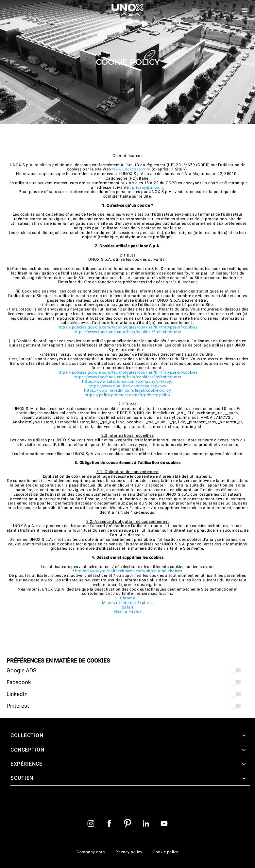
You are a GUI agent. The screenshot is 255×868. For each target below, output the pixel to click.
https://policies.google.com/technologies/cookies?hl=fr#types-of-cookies (128, 327)
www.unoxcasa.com (131, 169)
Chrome (127, 598)
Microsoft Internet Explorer (127, 603)
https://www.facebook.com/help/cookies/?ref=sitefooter (127, 332)
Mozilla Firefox (128, 611)
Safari (128, 607)
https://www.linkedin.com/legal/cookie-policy (127, 390)
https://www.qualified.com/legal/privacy (127, 386)
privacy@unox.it (148, 187)
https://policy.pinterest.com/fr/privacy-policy (128, 395)
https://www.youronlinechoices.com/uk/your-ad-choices (129, 571)
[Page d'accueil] (127, 10)
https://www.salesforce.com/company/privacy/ (127, 381)
